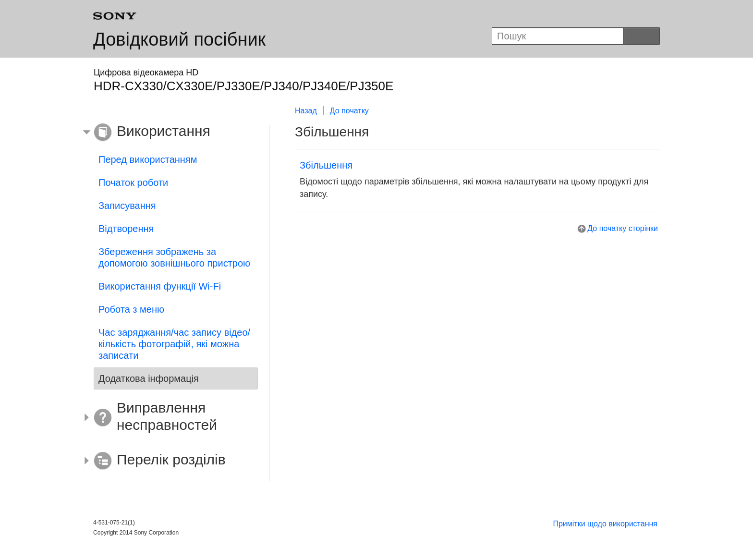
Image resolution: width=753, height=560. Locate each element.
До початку (349, 111)
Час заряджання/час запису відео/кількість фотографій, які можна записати (174, 344)
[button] (169, 133)
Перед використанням (148, 159)
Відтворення (126, 229)
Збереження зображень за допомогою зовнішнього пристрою (174, 257)
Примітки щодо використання (605, 524)
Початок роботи (133, 183)
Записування (127, 206)
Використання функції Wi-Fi (160, 286)
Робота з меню (131, 309)
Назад (306, 111)
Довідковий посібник (179, 39)
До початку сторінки (623, 228)
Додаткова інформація (149, 378)
